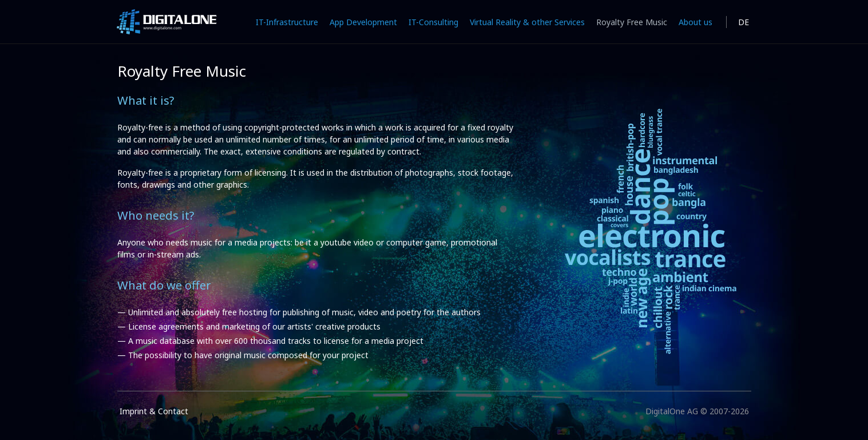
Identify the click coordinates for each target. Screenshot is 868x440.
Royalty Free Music (632, 22)
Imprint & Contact (154, 411)
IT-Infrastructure (287, 22)
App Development (363, 22)
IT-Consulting (433, 22)
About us (695, 22)
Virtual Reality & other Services (527, 22)
